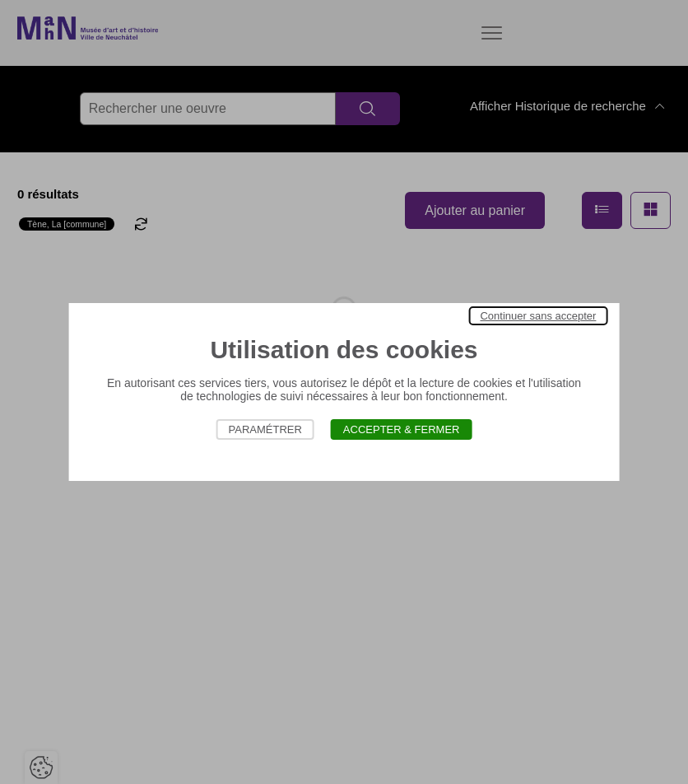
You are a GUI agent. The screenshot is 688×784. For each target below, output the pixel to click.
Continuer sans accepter (538, 316)
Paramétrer (265, 429)
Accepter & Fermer (402, 429)
